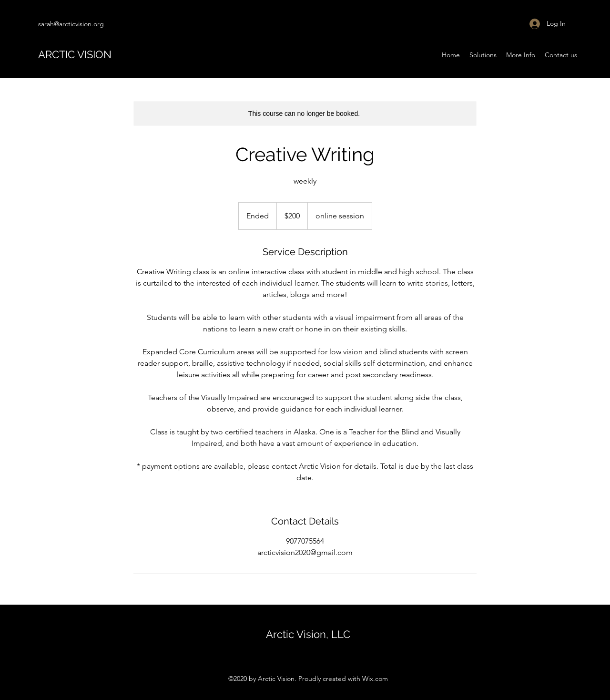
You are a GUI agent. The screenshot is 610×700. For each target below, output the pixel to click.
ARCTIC (58, 54)
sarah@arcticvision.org (71, 24)
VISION (94, 54)
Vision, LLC (323, 634)
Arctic (281, 634)
